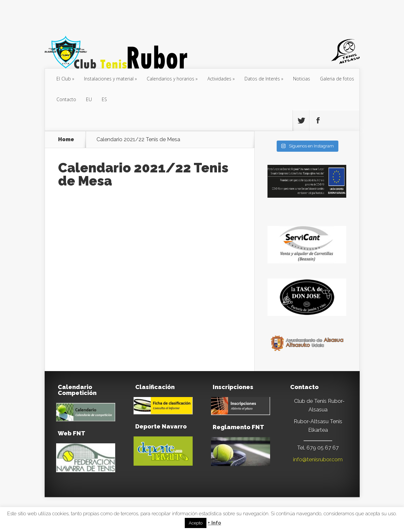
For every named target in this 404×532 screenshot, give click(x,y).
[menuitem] (89, 100)
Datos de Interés (262, 79)
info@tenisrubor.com (318, 460)
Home (66, 140)
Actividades (219, 79)
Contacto (66, 99)
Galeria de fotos (337, 79)
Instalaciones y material (109, 79)
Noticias (302, 79)
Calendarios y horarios (170, 79)
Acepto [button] (196, 523)
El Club (64, 79)
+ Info (214, 523)
